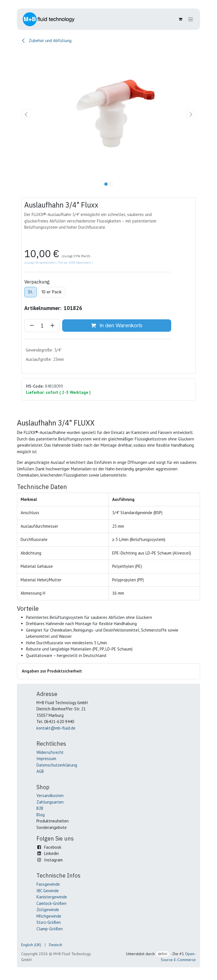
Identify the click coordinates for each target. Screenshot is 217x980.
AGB (40, 771)
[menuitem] (31, 945)
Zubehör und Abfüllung (46, 41)
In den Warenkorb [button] (117, 325)
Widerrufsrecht (50, 752)
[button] (26, 114)
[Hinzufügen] (54, 325)
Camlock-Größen (51, 903)
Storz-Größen (49, 922)
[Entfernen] (31, 325)
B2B (40, 808)
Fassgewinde (48, 884)
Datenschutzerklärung (57, 765)
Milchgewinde (49, 916)
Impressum (46, 759)
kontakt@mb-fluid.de (56, 728)
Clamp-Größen (50, 929)
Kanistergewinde (52, 897)
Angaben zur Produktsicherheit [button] (52, 671)
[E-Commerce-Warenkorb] (180, 19)
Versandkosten (50, 795)
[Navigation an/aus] (191, 19)
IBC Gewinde (48, 891)
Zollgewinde (48, 910)
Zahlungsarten (50, 802)
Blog (41, 815)
